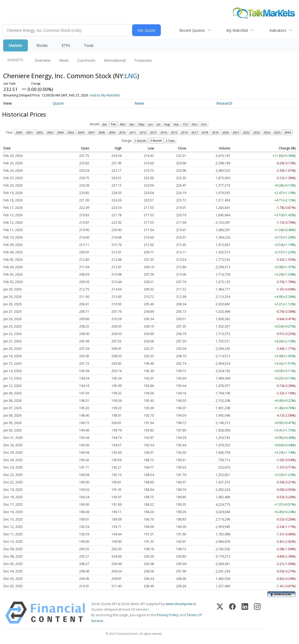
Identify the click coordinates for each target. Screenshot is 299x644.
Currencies (86, 60)
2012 (143, 132)
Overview (43, 60)
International (115, 60)
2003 (50, 132)
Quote (58, 103)
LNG (131, 76)
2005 (71, 132)
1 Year (170, 141)
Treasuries (143, 60)
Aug (167, 124)
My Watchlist (237, 30)
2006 (81, 132)
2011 (133, 132)
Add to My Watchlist (111, 95)
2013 (153, 132)
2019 (215, 132)
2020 (226, 132)
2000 (19, 132)
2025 (277, 132)
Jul (159, 124)
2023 (257, 132)
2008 (102, 132)
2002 (40, 132)
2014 (164, 132)
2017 (195, 132)
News (64, 60)
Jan (105, 124)
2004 (60, 132)
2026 (288, 132)
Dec (204, 124)
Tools (89, 45)
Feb (113, 124)
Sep (176, 124)
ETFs (66, 45)
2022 (246, 132)
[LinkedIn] (245, 613)
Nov (195, 124)
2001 (29, 132)
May (141, 124)
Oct (185, 124)
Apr (132, 124)
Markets (15, 45)
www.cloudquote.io (181, 604)
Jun (151, 124)
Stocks (42, 45)
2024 (267, 132)
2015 (174, 132)
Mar (123, 124)
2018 (205, 132)
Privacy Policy (168, 615)
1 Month (140, 141)
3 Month (156, 141)
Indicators (278, 30)
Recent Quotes (192, 30)
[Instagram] (257, 613)
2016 (184, 132)
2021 (236, 132)
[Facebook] (232, 613)
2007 (91, 132)
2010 (122, 132)
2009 (112, 132)
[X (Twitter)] (220, 613)
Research (224, 103)
